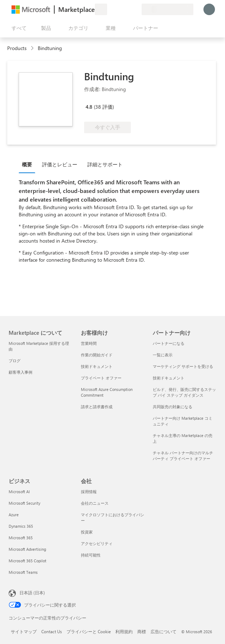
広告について (164, 631)
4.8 (89, 107)
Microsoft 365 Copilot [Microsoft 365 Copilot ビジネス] (27, 561)
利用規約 (124, 631)
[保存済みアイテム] (127, 9)
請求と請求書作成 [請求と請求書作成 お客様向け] (97, 407)
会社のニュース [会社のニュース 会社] (95, 503)
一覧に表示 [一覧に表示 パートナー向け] (163, 355)
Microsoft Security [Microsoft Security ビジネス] (24, 503)
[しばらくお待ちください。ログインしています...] (209, 9)
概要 (27, 164)
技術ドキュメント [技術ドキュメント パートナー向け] (169, 378)
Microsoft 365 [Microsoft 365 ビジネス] (21, 538)
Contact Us (52, 631)
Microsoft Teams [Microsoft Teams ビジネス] (23, 572)
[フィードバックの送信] (110, 9)
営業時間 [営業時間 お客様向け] (89, 343)
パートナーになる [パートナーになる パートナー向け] (169, 343)
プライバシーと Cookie (89, 631)
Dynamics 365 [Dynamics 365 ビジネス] (21, 526)
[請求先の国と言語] (167, 9)
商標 (142, 631)
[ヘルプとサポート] (119, 9)
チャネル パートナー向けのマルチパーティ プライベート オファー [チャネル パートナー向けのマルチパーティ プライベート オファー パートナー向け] (183, 456)
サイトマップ (24, 631)
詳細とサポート (105, 164)
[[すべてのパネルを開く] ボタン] (18, 28)
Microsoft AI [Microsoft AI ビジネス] (19, 492)
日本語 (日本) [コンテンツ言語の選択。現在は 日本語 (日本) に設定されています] (32, 593)
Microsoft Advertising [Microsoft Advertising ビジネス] (27, 549)
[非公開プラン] (136, 9)
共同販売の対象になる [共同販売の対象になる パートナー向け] (173, 407)
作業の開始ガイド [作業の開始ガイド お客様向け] (97, 355)
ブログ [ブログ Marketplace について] (15, 361)
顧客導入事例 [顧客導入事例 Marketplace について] (20, 372)
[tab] (29, 164)
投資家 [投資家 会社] (87, 532)
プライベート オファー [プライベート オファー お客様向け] (101, 378)
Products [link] (17, 48)
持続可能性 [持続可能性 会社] (91, 555)
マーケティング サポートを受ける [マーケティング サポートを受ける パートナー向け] (183, 366)
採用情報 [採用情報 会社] (89, 492)
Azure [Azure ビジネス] (14, 515)
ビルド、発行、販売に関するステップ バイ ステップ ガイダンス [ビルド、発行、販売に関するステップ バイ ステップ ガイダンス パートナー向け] (184, 392)
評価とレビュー (60, 164)
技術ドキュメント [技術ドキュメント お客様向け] (97, 366)
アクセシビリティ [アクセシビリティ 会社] (97, 543)
